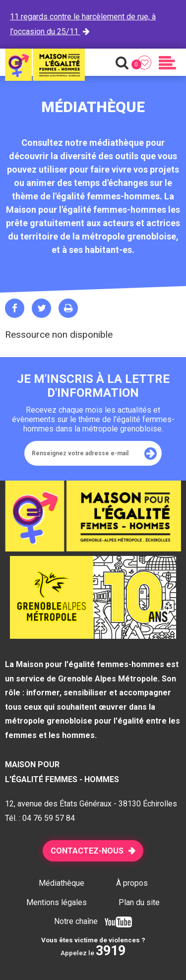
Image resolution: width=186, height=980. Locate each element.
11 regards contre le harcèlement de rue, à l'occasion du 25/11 (83, 24)
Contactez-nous (87, 851)
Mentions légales (57, 902)
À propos (132, 883)
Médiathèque (62, 883)
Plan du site (139, 902)
